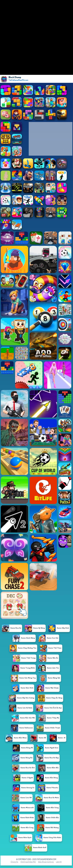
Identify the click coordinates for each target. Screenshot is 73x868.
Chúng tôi (14, 862)
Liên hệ (59, 862)
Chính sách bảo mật (28, 862)
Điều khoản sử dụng (46, 862)
